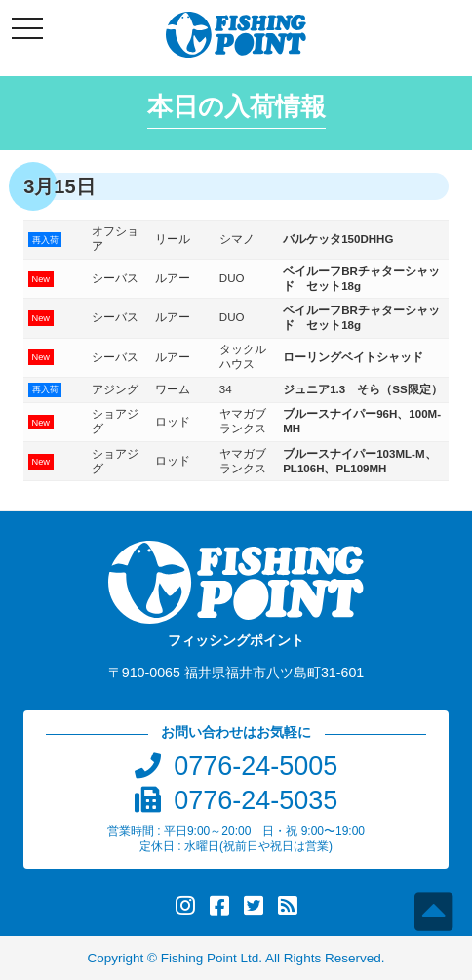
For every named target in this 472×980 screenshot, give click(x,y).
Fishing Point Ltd (210, 958)
